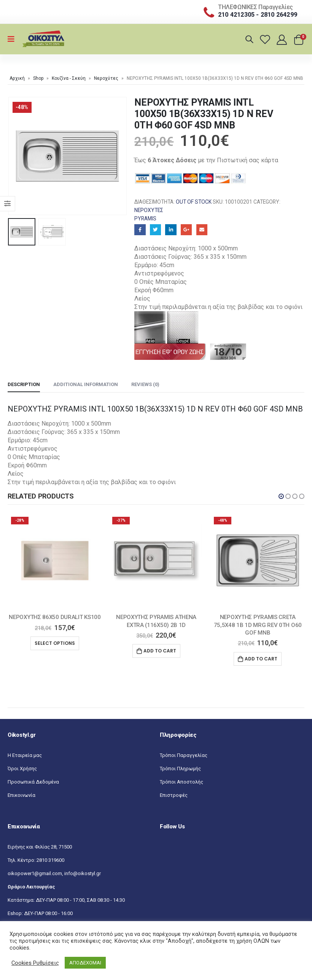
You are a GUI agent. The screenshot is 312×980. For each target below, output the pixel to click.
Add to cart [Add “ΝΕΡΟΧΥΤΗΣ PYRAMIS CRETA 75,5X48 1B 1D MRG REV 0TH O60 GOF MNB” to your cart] (261, 659)
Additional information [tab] (86, 384)
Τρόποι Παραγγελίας (184, 756)
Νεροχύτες (106, 78)
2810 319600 (50, 860)
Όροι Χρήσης (22, 769)
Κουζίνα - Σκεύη (69, 78)
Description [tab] (24, 384)
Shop (38, 78)
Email (202, 230)
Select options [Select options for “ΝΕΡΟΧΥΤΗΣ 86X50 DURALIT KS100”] (55, 643)
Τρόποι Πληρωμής (180, 769)
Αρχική (17, 78)
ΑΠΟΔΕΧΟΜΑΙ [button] (85, 963)
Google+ (186, 230)
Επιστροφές (174, 796)
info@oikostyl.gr (83, 874)
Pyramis (145, 218)
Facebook (140, 230)
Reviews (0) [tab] (145, 384)
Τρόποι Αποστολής (181, 782)
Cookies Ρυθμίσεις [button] (35, 963)
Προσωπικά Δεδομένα (33, 782)
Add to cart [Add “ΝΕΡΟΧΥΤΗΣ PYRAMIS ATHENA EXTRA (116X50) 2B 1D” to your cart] (160, 651)
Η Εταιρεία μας (25, 756)
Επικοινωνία (21, 796)
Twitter (155, 230)
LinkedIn (171, 230)
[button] (281, 496)
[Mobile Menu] (14, 39)
